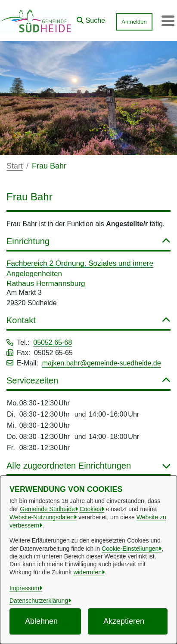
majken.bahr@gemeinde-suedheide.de (102, 363)
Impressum (24, 588)
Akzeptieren (124, 621)
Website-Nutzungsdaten (42, 517)
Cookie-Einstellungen (130, 549)
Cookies (91, 509)
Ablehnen (41, 621)
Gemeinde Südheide (47, 509)
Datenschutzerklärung (39, 601)
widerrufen (88, 572)
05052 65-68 (53, 342)
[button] (91, 18)
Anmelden (134, 22)
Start (15, 166)
